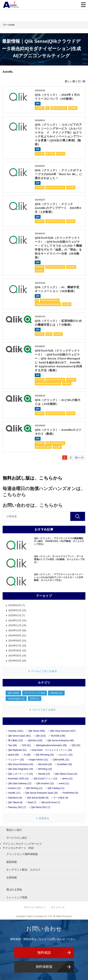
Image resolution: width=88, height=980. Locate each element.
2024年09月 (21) (17, 635)
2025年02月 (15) (17, 610)
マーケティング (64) (35, 693)
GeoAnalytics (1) (16, 699)
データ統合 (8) (61, 798)
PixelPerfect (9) (70, 793)
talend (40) (13, 755)
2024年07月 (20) (17, 646)
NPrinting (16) (45, 769)
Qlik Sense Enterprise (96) (61, 740)
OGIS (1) (35, 699)
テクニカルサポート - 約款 (18, 848)
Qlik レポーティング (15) (20, 774)
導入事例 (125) (15, 740)
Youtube (40, 108)
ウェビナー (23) (16, 760)
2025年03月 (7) (17, 605)
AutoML (73, 108)
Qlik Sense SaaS (59, 108)
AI (47, 108)
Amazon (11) (14, 788)
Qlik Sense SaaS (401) (19, 736)
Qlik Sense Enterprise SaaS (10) (42, 793)
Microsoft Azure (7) (51, 802)
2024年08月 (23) (17, 641)
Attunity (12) (56, 693)
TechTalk (71, 267)
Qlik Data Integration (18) (21, 769)
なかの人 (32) (66, 755)
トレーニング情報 (17, 897)
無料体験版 (44, 967)
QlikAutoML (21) (61, 760)
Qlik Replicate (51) (17, 750)
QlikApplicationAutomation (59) (51, 745)
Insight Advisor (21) (39, 760)
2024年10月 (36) (17, 630)
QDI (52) (76, 745)
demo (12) (67, 779)
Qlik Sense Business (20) (21, 764)
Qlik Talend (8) (15, 802)
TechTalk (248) (58, 736)
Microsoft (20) (45, 764)
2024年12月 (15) (17, 620)
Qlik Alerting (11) (34, 788)
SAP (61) (26, 745)
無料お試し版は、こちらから (33, 478)
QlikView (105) (35, 740)
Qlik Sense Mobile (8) (38, 798)
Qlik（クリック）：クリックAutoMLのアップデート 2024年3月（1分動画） (58, 208)
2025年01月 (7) (17, 615)
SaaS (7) (32, 802)
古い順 (81, 81)
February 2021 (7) (17, 807)
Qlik (38, 104)
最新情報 (12, 862)
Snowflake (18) (64, 764)
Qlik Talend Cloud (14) (66, 774)
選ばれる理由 (14, 890)
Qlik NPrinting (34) (45, 755)
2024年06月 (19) (17, 650)
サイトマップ (58, 907)
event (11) (64, 783)
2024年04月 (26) (17, 661)
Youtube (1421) (16, 731)
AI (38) (27, 755)
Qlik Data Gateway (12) (20, 783)
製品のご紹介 (14, 830)
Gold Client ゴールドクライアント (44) (52, 750)
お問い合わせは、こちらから (33, 505)
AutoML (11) (14, 793)
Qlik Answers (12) (45, 783)
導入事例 (50, 154)
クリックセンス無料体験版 (22, 854)
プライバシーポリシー (35, 907)
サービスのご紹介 (17, 838)
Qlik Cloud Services (55, 187)
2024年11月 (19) (17, 625)
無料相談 (44, 953)
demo (49, 334)
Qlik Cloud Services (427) (63, 731)
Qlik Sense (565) (37, 731)
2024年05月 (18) (17, 656)
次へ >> (79, 458)
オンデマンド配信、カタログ (23, 870)
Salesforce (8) (15, 798)
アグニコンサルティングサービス (22, 844)
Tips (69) (12, 745)
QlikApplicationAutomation (48, 304)
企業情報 (12, 878)
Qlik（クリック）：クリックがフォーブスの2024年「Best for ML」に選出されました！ (58, 174)
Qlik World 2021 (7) (41, 807)
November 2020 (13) (18, 779)
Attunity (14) (44, 774)
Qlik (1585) (13, 693)
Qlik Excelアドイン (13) (45, 779)
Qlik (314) (41, 736)
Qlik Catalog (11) (56, 788)
